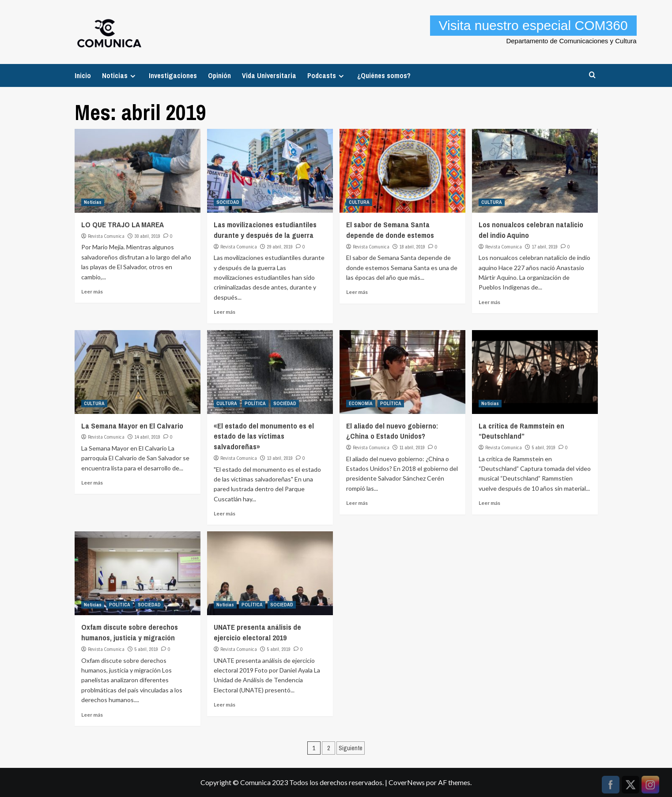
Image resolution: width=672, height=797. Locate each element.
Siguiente (351, 748)
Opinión (219, 75)
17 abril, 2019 (545, 247)
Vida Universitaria (269, 75)
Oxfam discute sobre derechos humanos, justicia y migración (130, 632)
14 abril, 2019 (147, 437)
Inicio (83, 75)
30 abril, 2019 (147, 236)
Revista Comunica (106, 236)
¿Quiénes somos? (384, 75)
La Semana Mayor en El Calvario (132, 426)
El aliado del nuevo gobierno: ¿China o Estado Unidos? (392, 431)
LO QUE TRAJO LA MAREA (123, 224)
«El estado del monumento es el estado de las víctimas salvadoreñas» (264, 436)
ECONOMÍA (361, 403)
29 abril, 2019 (280, 247)
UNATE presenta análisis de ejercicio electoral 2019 (257, 632)
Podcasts (327, 75)
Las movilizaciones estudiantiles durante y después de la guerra (265, 230)
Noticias (120, 75)
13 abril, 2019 (280, 458)
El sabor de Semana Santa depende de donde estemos (390, 230)
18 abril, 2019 (412, 247)
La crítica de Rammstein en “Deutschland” (521, 431)
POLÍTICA (255, 403)
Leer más (92, 291)
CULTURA (359, 202)
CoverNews (407, 782)
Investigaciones (173, 75)
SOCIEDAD (228, 202)
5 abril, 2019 (544, 447)
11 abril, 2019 (412, 447)
